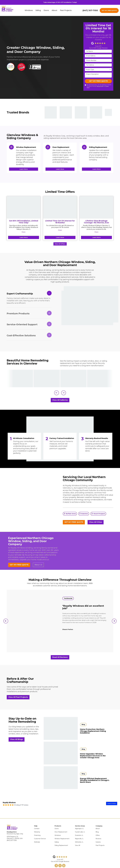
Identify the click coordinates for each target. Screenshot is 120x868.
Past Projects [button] (67, 10)
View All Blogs (17, 739)
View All (78, 839)
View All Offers (60, 244)
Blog (97, 825)
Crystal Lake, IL (80, 825)
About (98, 822)
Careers (98, 835)
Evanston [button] (84, 514)
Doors (57, 822)
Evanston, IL (79, 829)
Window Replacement (62, 832)
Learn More (24, 237)
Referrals (37, 835)
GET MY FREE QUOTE (109, 10)
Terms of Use (100, 86)
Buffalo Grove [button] (70, 514)
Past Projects (100, 839)
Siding (57, 835)
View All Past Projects (18, 697)
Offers (98, 829)
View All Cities (96, 522)
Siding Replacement (61, 839)
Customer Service (40, 832)
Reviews (98, 832)
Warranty (37, 825)
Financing (37, 829)
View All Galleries (60, 400)
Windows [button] (30, 10)
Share (24, 232)
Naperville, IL (79, 832)
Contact (37, 822)
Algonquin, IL (79, 822)
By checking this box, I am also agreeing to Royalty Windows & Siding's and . (98, 86)
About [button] (55, 10)
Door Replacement (61, 825)
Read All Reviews (60, 657)
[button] (57, 393)
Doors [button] (47, 10)
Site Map (64, 863)
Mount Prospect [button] (98, 514)
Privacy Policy (57, 863)
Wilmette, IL (79, 835)
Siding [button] (39, 10)
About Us (38, 565)
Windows (58, 829)
